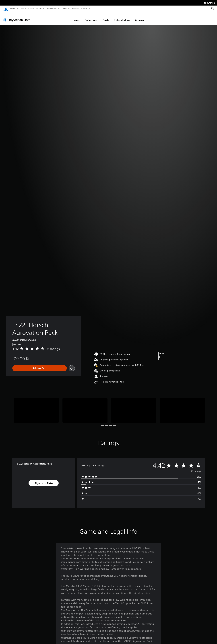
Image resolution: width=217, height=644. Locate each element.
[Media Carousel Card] (36, 407)
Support (85, 8)
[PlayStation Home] (6, 9)
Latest (76, 17)
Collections (91, 17)
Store (74, 8)
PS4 (30, 8)
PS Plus (39, 8)
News (65, 8)
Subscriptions (122, 17)
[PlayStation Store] (18, 17)
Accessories (52, 8)
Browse (139, 17)
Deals (106, 17)
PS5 (23, 8)
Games (13, 8)
